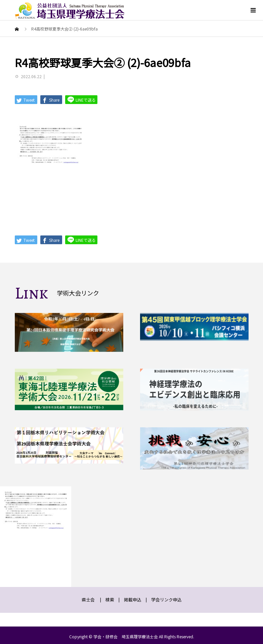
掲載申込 (133, 600)
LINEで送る (81, 99)
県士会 (88, 600)
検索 (110, 600)
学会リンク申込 (166, 600)
